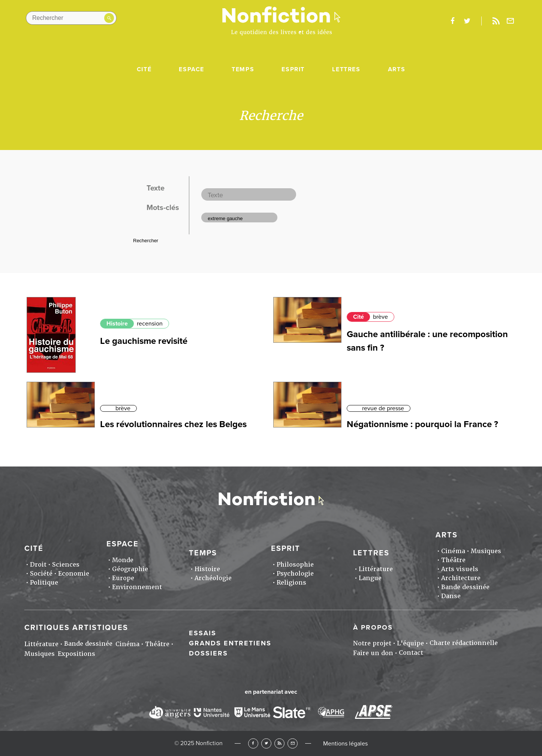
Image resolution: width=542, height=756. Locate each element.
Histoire (117, 324)
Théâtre (453, 560)
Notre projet (372, 643)
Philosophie (295, 565)
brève (380, 317)
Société (41, 574)
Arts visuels (460, 569)
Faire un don (373, 653)
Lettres (346, 69)
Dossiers (208, 653)
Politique (44, 583)
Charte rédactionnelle (464, 643)
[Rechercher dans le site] (71, 18)
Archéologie (213, 578)
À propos (373, 627)
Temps (243, 69)
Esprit (293, 69)
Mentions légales (345, 744)
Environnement (137, 587)
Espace (192, 69)
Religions (291, 583)
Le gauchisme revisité (144, 341)
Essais (203, 633)
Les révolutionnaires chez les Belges (173, 424)
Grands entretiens (230, 643)
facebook (452, 21)
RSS (279, 743)
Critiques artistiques (76, 628)
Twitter (266, 743)
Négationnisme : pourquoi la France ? (422, 424)
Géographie (130, 569)
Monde (123, 560)
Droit (38, 565)
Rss (496, 21)
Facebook (253, 743)
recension (150, 324)
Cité (144, 69)
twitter (467, 21)
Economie (74, 574)
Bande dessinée (465, 587)
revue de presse (383, 408)
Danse (451, 596)
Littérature (376, 569)
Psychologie (295, 574)
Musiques (486, 551)
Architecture (461, 578)
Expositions (76, 654)
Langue (370, 578)
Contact (411, 653)
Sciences (66, 565)
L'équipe (410, 643)
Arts (397, 69)
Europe (123, 578)
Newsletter (511, 21)
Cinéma (453, 551)
